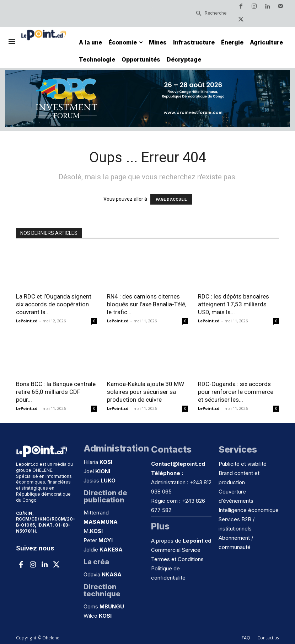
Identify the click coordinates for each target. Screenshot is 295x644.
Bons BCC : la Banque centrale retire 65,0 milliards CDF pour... (56, 392)
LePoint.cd (27, 321)
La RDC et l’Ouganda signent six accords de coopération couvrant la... (54, 304)
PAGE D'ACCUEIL (171, 199)
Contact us (268, 638)
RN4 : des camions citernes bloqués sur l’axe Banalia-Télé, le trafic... (147, 304)
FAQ (246, 638)
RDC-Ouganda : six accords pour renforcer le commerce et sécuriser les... (236, 392)
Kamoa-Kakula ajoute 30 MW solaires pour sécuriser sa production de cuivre (146, 392)
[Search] (211, 13)
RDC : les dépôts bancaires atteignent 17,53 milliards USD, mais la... (234, 304)
